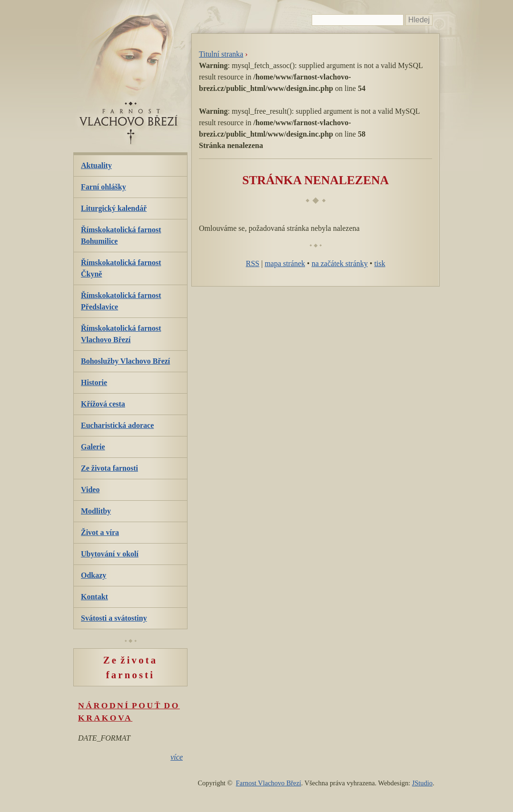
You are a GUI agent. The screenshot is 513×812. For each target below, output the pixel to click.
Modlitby (96, 511)
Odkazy (94, 575)
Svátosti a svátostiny (114, 618)
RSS (252, 263)
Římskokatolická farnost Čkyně (121, 268)
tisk (380, 263)
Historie (94, 382)
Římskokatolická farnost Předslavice (121, 301)
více (177, 757)
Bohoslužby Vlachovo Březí (125, 361)
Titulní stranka (221, 54)
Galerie (93, 447)
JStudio (422, 783)
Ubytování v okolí (110, 554)
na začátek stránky (340, 263)
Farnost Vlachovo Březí (269, 783)
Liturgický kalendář (114, 208)
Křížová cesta (103, 404)
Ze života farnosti (109, 468)
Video (90, 490)
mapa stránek (285, 263)
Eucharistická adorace (117, 425)
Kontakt (94, 597)
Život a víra (100, 532)
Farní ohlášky (104, 187)
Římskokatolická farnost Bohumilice (121, 235)
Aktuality (96, 165)
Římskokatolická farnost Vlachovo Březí (121, 334)
